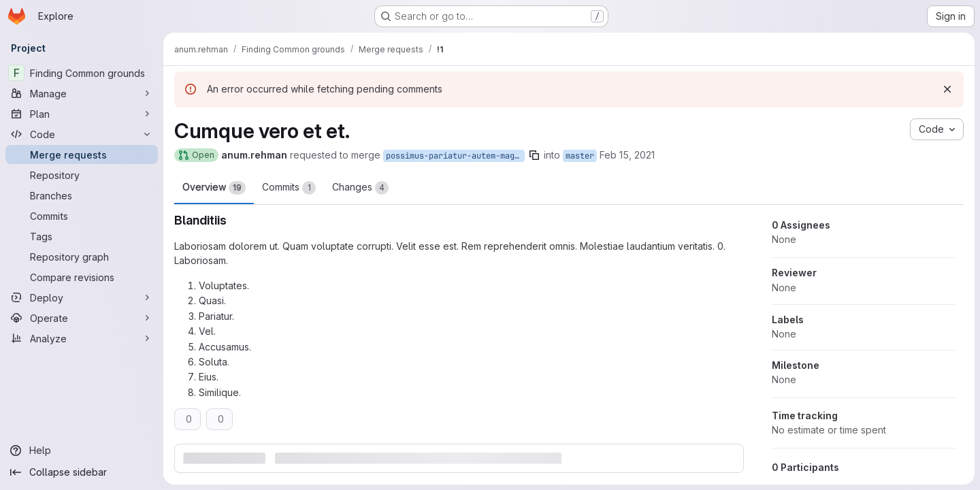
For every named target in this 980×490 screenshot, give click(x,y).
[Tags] (82, 236)
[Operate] (82, 318)
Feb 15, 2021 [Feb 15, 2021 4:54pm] (627, 155)
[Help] (82, 451)
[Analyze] (82, 338)
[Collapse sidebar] (82, 472)
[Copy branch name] (534, 155)
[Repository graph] (82, 257)
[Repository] (82, 175)
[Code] (82, 134)
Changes (360, 188)
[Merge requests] (82, 154)
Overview (214, 188)
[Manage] (82, 93)
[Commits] (82, 216)
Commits (289, 188)
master (580, 156)
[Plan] (82, 114)
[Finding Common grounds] (82, 73)
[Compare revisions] (82, 277)
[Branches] (82, 195)
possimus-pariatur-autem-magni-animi (455, 156)
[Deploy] (82, 297)
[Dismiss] (947, 89)
